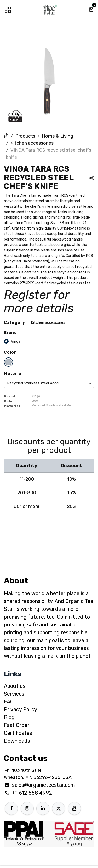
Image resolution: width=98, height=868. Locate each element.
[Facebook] (11, 808)
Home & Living (57, 136)
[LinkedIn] (43, 808)
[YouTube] (74, 808)
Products (25, 136)
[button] (91, 179)
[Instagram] (27, 808)
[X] (59, 808)
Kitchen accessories (32, 143)
